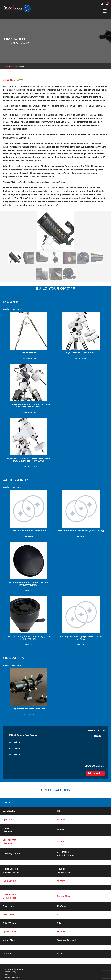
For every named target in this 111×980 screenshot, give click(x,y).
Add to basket (95, 773)
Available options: (12, 309)
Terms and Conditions (13, 969)
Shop (12, 66)
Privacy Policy (10, 972)
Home (6, 66)
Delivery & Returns (12, 977)
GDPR (6, 974)
